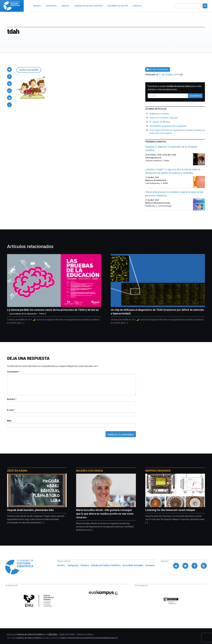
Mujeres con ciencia (90, 471)
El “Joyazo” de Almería (160, 122)
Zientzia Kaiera (17, 471)
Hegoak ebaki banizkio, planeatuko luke (30, 510)
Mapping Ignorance (158, 471)
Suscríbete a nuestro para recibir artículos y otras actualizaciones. (175, 88)
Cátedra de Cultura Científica (106, 565)
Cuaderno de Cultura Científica (29, 638)
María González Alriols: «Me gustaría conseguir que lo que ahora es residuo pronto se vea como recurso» (105, 514)
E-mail (11, 410)
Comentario (13, 372)
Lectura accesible (29, 70)
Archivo (61, 565)
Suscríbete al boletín (133, 565)
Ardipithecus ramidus (159, 114)
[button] (9, 69)
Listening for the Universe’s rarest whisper (170, 510)
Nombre (12, 399)
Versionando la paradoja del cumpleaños (168, 126)
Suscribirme (195, 96)
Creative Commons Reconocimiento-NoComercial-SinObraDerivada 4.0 (89, 638)
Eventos (85, 565)
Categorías (73, 565)
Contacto (150, 565)
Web (9, 421)
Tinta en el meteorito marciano (164, 118)
